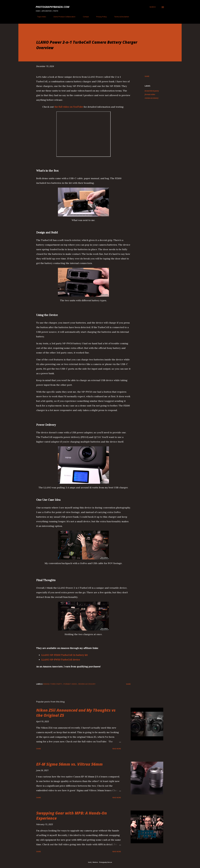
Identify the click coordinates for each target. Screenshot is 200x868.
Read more (117, 749)
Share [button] (147, 76)
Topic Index (40, 17)
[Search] (153, 7)
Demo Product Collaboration (63, 17)
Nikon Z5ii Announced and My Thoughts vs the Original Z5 (76, 713)
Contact (84, 17)
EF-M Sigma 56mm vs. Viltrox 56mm (69, 764)
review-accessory (152, 98)
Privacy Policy (100, 17)
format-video (150, 94)
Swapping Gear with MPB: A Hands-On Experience (72, 816)
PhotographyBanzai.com (53, 7)
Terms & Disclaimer (120, 17)
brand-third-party (152, 91)
